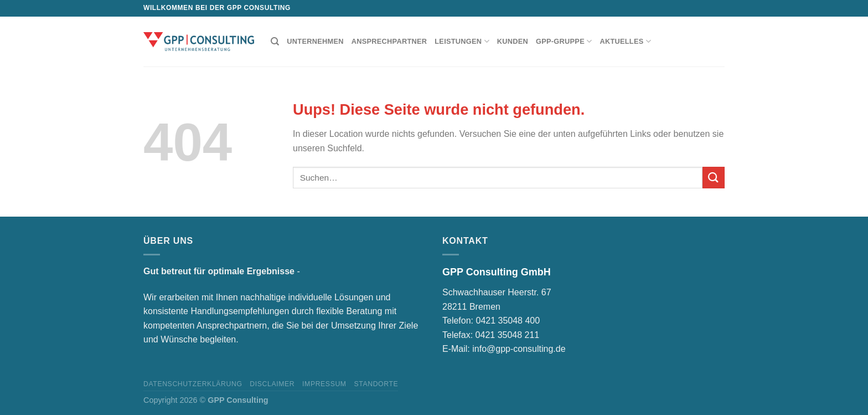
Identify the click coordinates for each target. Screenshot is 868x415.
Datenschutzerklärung (193, 384)
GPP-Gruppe (564, 41)
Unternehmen (315, 41)
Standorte (376, 384)
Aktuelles (625, 41)
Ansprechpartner (389, 41)
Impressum (324, 384)
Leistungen (462, 41)
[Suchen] (275, 42)
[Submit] (714, 178)
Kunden (513, 41)
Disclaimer (272, 384)
